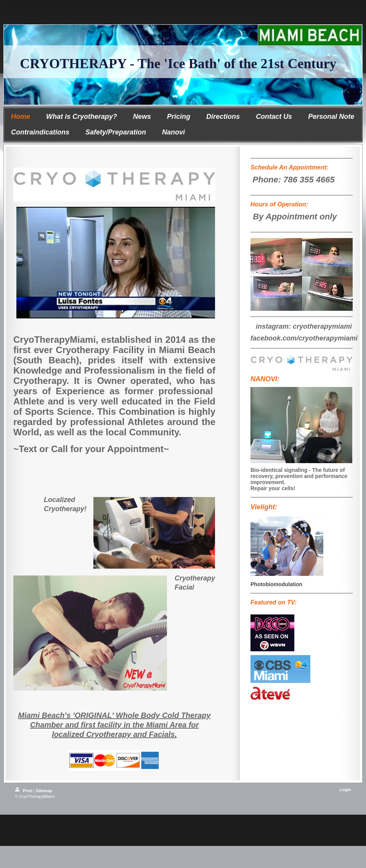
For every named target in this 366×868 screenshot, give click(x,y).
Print (24, 791)
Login (345, 790)
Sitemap (44, 791)
